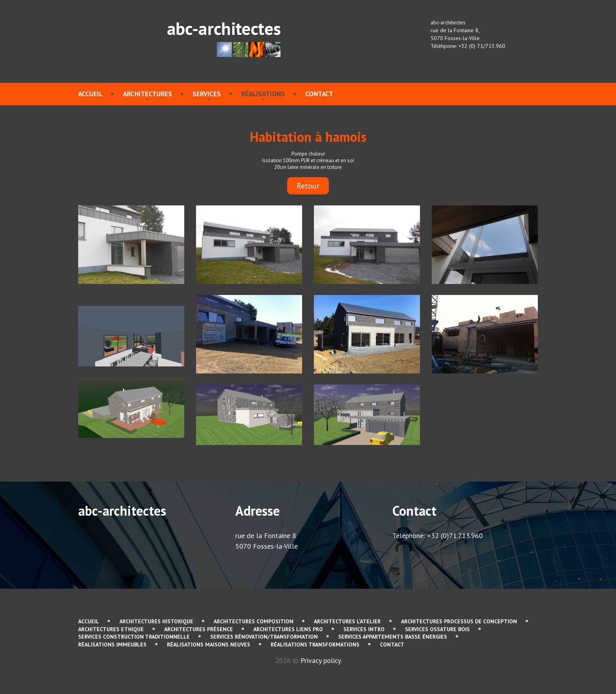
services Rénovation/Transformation (264, 637)
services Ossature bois (437, 629)
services (207, 94)
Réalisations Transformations (315, 645)
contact (319, 94)
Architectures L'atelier (347, 621)
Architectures (148, 94)
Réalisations (263, 94)
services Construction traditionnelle (134, 637)
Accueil (90, 94)
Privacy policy (321, 660)
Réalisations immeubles (112, 645)
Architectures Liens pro (288, 629)
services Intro (364, 629)
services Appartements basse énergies (393, 637)
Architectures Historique (156, 621)
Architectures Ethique (111, 629)
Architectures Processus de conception (459, 621)
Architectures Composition (254, 621)
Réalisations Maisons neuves (209, 645)
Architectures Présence (199, 629)
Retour (308, 186)
